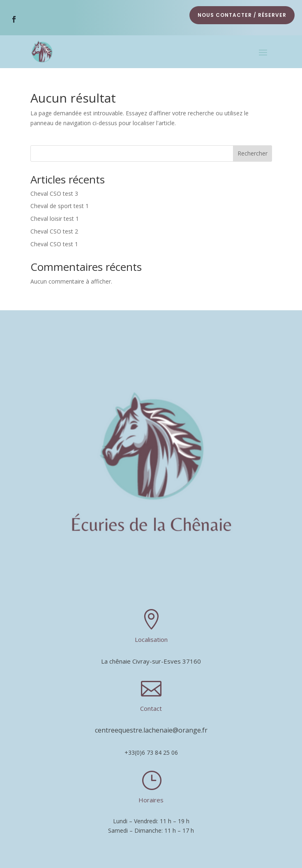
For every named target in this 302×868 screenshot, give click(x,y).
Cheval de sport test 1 (60, 206)
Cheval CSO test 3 (54, 194)
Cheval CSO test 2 (54, 231)
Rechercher (252, 153)
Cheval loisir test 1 (55, 219)
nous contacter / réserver (242, 15)
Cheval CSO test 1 (54, 244)
